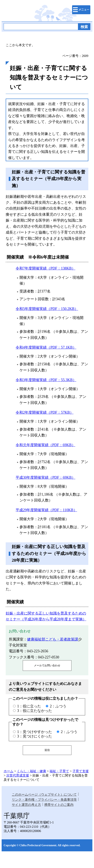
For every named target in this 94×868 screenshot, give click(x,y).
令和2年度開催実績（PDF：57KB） (45, 412)
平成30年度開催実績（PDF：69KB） (45, 478)
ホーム (9, 771)
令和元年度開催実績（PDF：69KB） (45, 445)
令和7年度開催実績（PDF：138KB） (45, 268)
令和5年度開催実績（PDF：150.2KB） (47, 309)
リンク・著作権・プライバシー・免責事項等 (44, 800)
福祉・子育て (59, 771)
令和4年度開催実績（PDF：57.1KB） (46, 347)
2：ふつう (58, 706)
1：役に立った (29, 706)
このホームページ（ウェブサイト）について (44, 795)
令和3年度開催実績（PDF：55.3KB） (46, 380)
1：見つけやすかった (34, 732)
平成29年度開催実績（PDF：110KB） (46, 510)
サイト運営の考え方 (26, 805)
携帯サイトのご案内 (59, 805)
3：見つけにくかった (34, 736)
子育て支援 (81, 771)
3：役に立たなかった (34, 711)
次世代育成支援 (18, 775)
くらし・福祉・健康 (31, 771)
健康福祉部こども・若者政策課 (53, 639)
